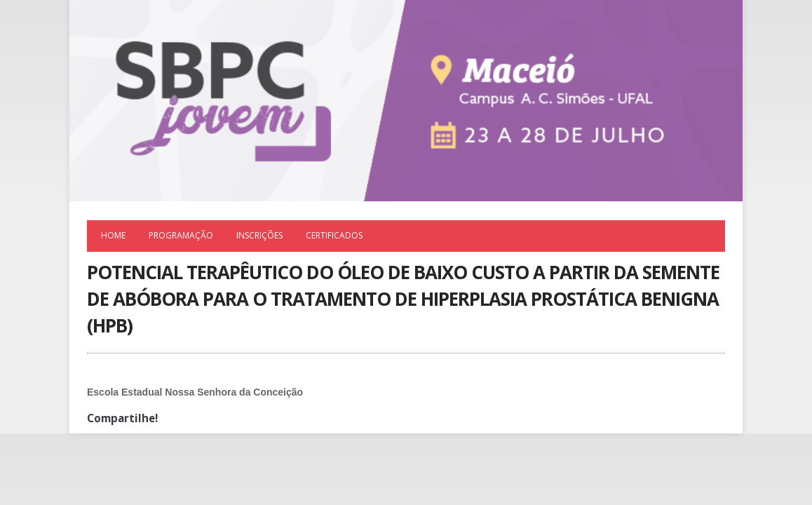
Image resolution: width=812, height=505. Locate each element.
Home (113, 235)
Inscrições (259, 235)
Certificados (334, 235)
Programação (181, 235)
